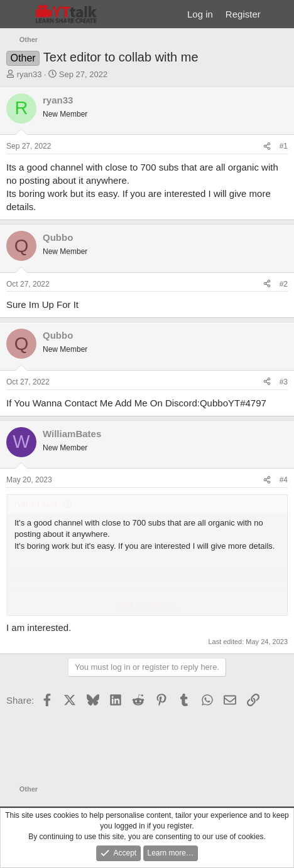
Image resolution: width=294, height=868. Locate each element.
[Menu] (17, 14)
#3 (284, 382)
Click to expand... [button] (148, 606)
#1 (284, 146)
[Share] (267, 146)
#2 (284, 284)
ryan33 (30, 74)
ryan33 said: (37, 504)
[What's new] (279, 14)
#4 (284, 480)
